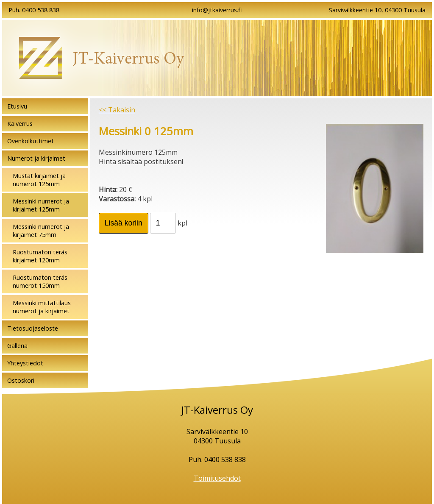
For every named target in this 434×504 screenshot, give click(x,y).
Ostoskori (21, 380)
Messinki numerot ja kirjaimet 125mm (41, 205)
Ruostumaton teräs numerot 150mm (40, 281)
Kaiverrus (20, 124)
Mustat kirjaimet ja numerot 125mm (39, 180)
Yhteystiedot (25, 363)
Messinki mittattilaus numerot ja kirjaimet (42, 307)
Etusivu (17, 106)
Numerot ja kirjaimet (36, 158)
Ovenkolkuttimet (31, 141)
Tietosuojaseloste (33, 328)
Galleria (17, 346)
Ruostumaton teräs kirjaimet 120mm (40, 256)
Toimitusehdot (217, 478)
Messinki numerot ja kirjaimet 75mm (41, 231)
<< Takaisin (117, 110)
